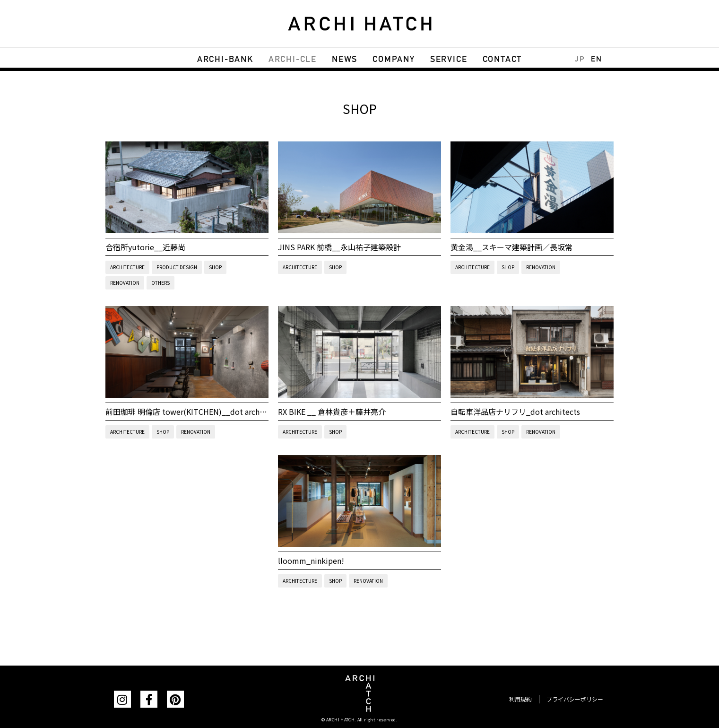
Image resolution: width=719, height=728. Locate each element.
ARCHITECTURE (127, 267)
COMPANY (394, 59)
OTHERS (160, 283)
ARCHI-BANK (225, 59)
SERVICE (449, 59)
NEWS (345, 59)
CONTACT (502, 59)
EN (596, 59)
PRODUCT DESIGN (177, 267)
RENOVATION (125, 283)
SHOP (215, 267)
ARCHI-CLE (293, 59)
